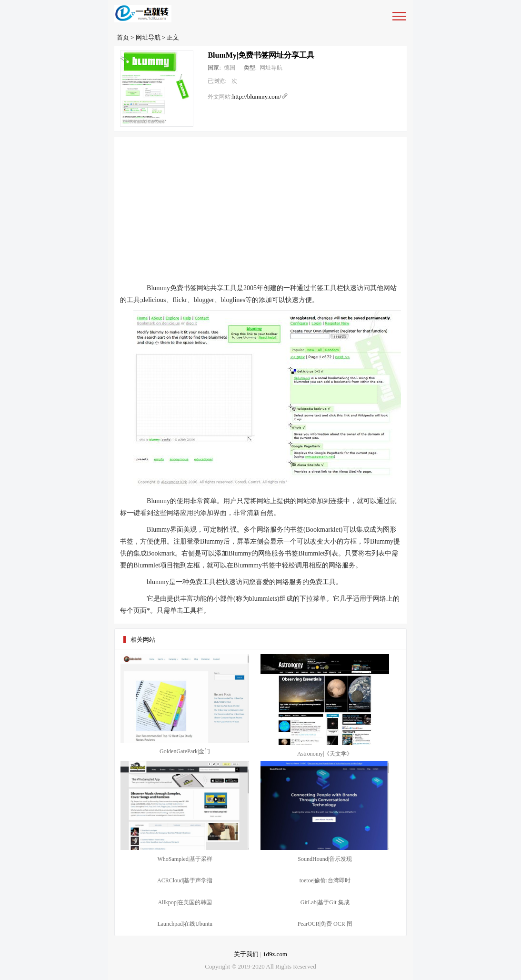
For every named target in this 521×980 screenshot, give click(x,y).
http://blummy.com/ (257, 96)
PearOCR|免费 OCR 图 (325, 924)
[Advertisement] (260, 208)
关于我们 (246, 954)
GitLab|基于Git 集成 (325, 902)
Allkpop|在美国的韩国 (185, 902)
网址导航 (148, 37)
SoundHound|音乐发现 (325, 859)
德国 (230, 68)
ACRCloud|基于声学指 (185, 880)
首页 (123, 37)
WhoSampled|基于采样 (185, 859)
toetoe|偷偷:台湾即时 (325, 880)
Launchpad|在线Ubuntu (185, 924)
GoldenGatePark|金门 (185, 751)
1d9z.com (275, 954)
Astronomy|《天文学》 (325, 754)
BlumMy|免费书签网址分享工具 (261, 55)
